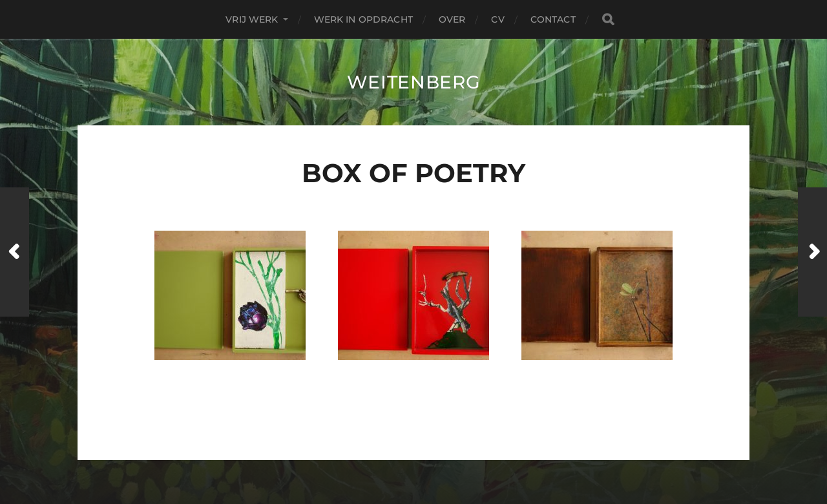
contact (553, 19)
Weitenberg (414, 82)
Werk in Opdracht (363, 19)
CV (497, 19)
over (452, 19)
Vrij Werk (252, 19)
